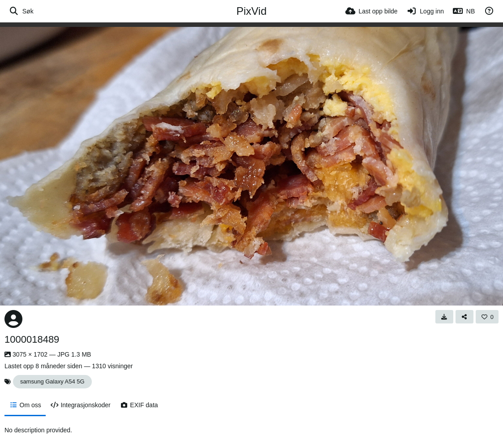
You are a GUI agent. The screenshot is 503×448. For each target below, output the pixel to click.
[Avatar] (13, 319)
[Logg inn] (425, 11)
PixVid (252, 11)
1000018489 (32, 339)
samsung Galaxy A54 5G (52, 381)
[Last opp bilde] (372, 11)
